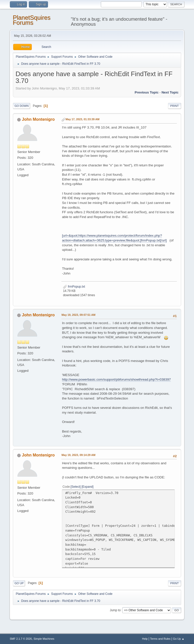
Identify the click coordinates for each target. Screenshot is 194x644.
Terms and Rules (160, 639)
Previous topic (147, 92)
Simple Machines (44, 639)
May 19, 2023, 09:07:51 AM (78, 315)
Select (76, 487)
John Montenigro (38, 119)
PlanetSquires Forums (31, 20)
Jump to (115, 610)
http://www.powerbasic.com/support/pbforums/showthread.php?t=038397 (116, 379)
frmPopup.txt (74, 287)
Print (175, 106)
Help (145, 639)
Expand (88, 487)
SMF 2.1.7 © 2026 (21, 639)
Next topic (170, 92)
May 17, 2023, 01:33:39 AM (82, 119)
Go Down (21, 106)
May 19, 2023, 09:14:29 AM (78, 455)
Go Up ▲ (179, 639)
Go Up (19, 583)
